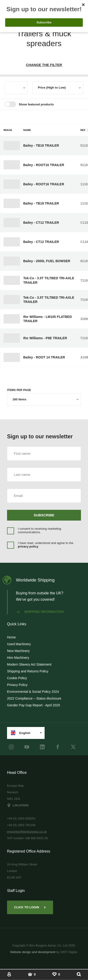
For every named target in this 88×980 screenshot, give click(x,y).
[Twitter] (73, 747)
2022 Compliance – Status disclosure (34, 698)
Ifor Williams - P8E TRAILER (45, 338)
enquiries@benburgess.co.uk (27, 832)
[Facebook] (58, 747)
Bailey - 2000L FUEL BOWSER (47, 261)
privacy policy (28, 546)
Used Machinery (19, 644)
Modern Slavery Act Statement (29, 664)
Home (11, 637)
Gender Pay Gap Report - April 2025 (34, 705)
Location (18, 805)
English (21, 733)
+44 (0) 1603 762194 (21, 825)
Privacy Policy (17, 685)
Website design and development (33, 952)
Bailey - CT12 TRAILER (41, 223)
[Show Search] (79, 974)
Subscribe (44, 515)
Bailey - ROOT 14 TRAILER (44, 357)
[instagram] (11, 747)
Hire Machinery (18, 658)
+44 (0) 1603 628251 (21, 818)
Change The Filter (44, 65)
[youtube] (27, 747)
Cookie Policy (17, 678)
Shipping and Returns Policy (28, 671)
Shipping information (40, 612)
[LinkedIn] (42, 747)
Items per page (19, 390)
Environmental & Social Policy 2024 (33, 692)
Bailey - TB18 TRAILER (41, 145)
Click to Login (30, 907)
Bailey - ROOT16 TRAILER (44, 165)
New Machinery (18, 651)
